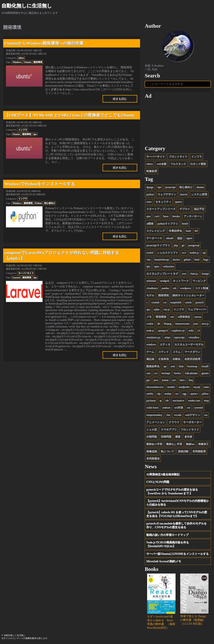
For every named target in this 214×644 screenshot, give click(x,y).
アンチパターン (193, 216)
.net (172, 317)
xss (206, 415)
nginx (189, 238)
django (150, 187)
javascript (170, 187)
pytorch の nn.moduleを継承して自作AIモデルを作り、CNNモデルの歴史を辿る (176, 526)
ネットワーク (181, 281)
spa (148, 310)
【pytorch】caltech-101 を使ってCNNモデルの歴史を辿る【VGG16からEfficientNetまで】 (177, 514)
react (149, 202)
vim (148, 260)
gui (148, 380)
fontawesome (182, 324)
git (183, 245)
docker (176, 260)
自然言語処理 (192, 359)
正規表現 (164, 359)
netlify (150, 394)
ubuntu (200, 187)
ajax (149, 216)
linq (191, 380)
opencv (194, 394)
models (171, 387)
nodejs (168, 394)
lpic (148, 266)
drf (196, 231)
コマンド (164, 352)
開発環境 (38, 62)
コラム (177, 352)
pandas (165, 288)
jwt (174, 380)
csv (156, 373)
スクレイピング (156, 231)
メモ (149, 317)
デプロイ (185, 209)
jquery (179, 202)
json (196, 324)
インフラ (23, 130)
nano (206, 387)
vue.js (166, 310)
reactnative (178, 401)
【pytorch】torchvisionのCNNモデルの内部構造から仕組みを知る (178, 503)
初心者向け (50, 203)
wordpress (186, 288)
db (159, 324)
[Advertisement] (178, 122)
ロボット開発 (198, 164)
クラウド (174, 422)
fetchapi (166, 373)
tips (35, 134)
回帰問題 (166, 437)
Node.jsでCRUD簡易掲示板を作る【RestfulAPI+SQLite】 (168, 544)
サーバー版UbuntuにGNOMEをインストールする (177, 554)
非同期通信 (153, 459)
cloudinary (152, 288)
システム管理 (199, 195)
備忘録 (150, 359)
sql (204, 253)
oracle (188, 302)
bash (188, 231)
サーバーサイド (26, 273)
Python (38, 203)
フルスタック (178, 164)
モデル (150, 296)
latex (182, 380)
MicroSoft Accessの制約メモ (164, 561)
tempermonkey (154, 415)
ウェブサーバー (197, 310)
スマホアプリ (169, 429)
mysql (197, 387)
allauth (170, 238)
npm (156, 266)
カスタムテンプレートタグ (162, 274)
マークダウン (192, 352)
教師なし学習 (174, 444)
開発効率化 (153, 366)
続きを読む (120, 99)
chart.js (194, 274)
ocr (177, 394)
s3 (199, 331)
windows (151, 345)
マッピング (199, 281)
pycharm (151, 401)
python (150, 195)
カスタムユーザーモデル (189, 345)
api (165, 366)
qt (160, 401)
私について (167, 451)
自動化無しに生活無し (27, 6)
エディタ (165, 345)
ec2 (184, 253)
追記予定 (199, 209)
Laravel (16, 277)
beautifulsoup (162, 260)
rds (167, 401)
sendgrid (164, 281)
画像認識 (152, 451)
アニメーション (156, 422)
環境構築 (161, 317)
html (197, 260)
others (21, 58)
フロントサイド (178, 157)
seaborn (166, 408)
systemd (199, 408)
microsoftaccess (155, 387)
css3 (157, 216)
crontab (155, 302)
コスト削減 (202, 288)
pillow (205, 394)
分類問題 (152, 437)
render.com (194, 401)
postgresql (194, 245)
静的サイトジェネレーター (189, 296)
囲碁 (178, 437)
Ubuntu (27, 62)
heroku (176, 216)
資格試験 (183, 451)
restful (150, 253)
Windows (17, 62)
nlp (159, 394)
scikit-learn (152, 408)
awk (173, 366)
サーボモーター (193, 422)
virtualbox (194, 337)
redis (191, 331)
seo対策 (179, 408)
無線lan (190, 444)
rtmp (206, 401)
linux (166, 216)
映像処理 (152, 171)
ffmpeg (168, 324)
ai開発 (150, 224)
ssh (175, 288)
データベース (154, 238)
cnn (148, 373)
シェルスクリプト (168, 253)
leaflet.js (194, 253)
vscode (177, 415)
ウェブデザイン (167, 195)
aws (184, 274)
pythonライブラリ (168, 224)
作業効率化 (175, 231)
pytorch (199, 302)
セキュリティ (163, 202)
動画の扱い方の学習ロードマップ (167, 535)
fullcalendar (191, 373)
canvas (198, 317)
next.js (205, 324)
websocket (168, 266)
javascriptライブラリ (158, 245)
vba (168, 415)
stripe (167, 337)
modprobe (184, 387)
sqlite (157, 310)
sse (189, 408)
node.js (150, 331)
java (156, 380)
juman (165, 380)
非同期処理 (199, 451)
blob (181, 366)
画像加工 (204, 444)
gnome (205, 373)
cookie (150, 324)
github (187, 260)
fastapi (205, 274)
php (176, 245)
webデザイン (193, 415)
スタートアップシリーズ (161, 209)
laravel (184, 195)
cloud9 (205, 366)
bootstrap (192, 366)
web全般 (161, 164)
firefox (177, 373)
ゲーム (150, 352)
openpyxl (163, 331)
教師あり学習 (154, 444)
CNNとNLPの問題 (158, 482)
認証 (180, 238)
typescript (179, 337)
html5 (185, 224)
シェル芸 (152, 429)
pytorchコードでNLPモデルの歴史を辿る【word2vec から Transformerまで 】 (172, 491)
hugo (206, 260)
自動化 (177, 359)
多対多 (188, 437)
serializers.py (153, 337)
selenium (151, 281)
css (165, 302)
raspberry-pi (178, 331)
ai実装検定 (184, 317)
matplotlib (176, 302)
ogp (184, 394)
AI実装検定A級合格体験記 (163, 474)
